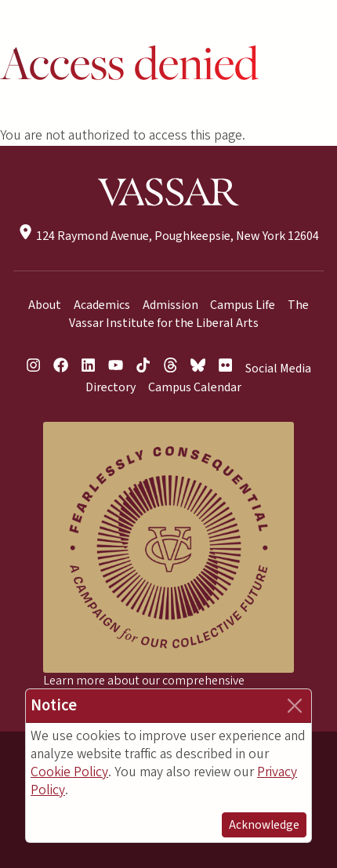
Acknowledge (264, 825)
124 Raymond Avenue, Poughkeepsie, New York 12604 (168, 236)
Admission (170, 305)
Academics (102, 305)
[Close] (295, 706)
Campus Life (243, 305)
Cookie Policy (69, 772)
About (45, 305)
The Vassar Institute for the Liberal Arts (189, 314)
